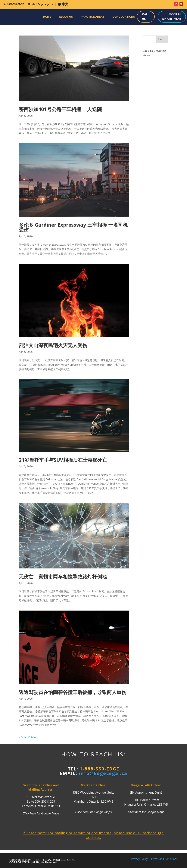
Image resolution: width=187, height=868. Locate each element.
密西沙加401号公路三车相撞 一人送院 (60, 109)
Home (47, 17)
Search (162, 39)
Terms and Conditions (164, 859)
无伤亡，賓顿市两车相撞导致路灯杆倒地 (63, 577)
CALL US (146, 17)
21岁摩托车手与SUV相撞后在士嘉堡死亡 (63, 460)
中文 (65, 4)
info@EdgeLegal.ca (42, 4)
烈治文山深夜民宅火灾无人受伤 (53, 345)
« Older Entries (28, 737)
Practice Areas (93, 17)
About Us (66, 17)
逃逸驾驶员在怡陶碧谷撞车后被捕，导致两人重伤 (73, 692)
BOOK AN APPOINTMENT (172, 17)
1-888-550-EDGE (15, 4)
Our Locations (124, 17)
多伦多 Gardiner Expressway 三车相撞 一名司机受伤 (73, 227)
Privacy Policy (139, 859)
